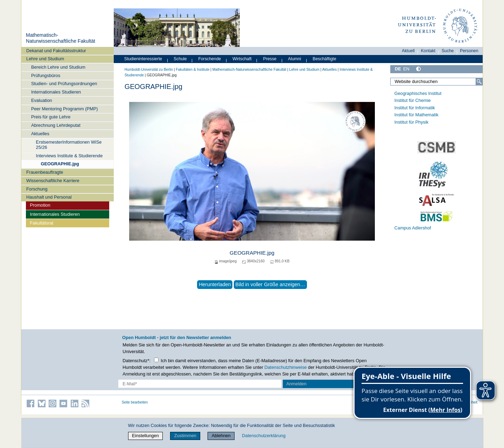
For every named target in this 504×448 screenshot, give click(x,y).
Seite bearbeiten (135, 402)
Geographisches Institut (418, 93)
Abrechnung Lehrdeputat (56, 125)
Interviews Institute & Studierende (69, 156)
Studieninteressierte (143, 59)
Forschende (210, 59)
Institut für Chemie (413, 100)
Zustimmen (185, 436)
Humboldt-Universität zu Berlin (149, 70)
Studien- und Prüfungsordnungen (64, 84)
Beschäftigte (324, 59)
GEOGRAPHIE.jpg (60, 164)
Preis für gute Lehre (51, 117)
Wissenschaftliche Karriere (53, 181)
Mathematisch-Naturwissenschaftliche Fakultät (61, 38)
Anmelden (296, 384)
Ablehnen (221, 436)
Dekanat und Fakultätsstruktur (56, 51)
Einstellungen (145, 436)
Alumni (295, 59)
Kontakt (428, 51)
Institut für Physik (411, 122)
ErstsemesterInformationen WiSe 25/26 (69, 145)
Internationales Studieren (56, 92)
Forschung (37, 189)
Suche (448, 51)
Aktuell (408, 51)
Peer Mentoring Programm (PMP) (65, 109)
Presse (270, 59)
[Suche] (479, 82)
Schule (180, 59)
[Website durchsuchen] (436, 82)
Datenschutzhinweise (286, 367)
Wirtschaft (242, 59)
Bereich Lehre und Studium (58, 67)
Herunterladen (215, 284)
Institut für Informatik (415, 108)
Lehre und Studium (45, 59)
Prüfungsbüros (46, 75)
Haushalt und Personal (49, 197)
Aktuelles (40, 134)
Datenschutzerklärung (264, 436)
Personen (469, 51)
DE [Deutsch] (398, 69)
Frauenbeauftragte (45, 172)
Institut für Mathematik (416, 115)
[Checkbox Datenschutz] (156, 360)
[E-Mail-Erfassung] (200, 384)
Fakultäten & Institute (192, 70)
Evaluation (42, 100)
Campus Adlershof (413, 228)
